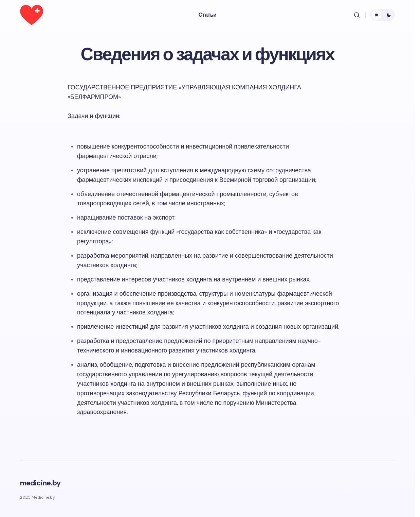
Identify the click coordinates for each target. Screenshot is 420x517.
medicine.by (40, 483)
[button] (357, 15)
